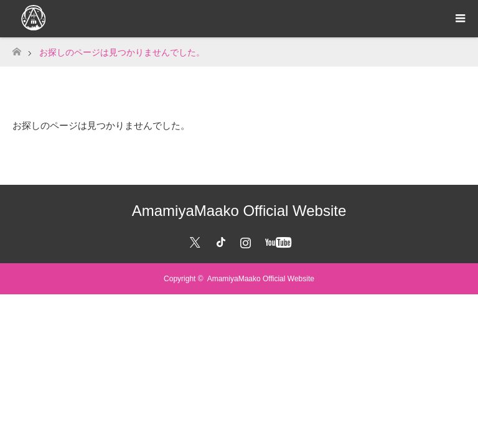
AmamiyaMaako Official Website (239, 211)
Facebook (218, 240)
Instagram (244, 240)
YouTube (277, 240)
